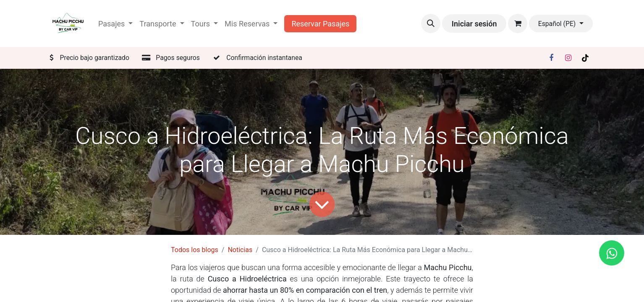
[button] (431, 23)
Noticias (240, 250)
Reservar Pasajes (320, 24)
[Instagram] (568, 58)
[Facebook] (551, 58)
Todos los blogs (195, 250)
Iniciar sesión (474, 24)
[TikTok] (585, 58)
